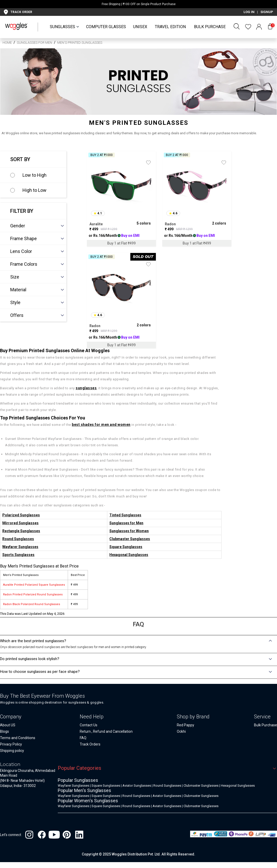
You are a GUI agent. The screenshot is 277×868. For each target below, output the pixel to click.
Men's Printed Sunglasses (80, 43)
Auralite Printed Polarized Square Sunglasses (34, 585)
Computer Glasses (106, 27)
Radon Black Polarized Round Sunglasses (32, 604)
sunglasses (86, 388)
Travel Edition (170, 27)
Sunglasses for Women (129, 531)
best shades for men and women (101, 425)
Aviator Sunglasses (137, 786)
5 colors (144, 223)
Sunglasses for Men (34, 43)
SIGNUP (267, 12)
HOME (7, 43)
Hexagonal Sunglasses (129, 555)
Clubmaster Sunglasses (130, 539)
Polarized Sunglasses (21, 515)
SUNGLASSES (62, 27)
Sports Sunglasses (18, 555)
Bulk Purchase (210, 27)
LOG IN (249, 12)
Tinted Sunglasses (125, 515)
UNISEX (140, 27)
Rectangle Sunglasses (21, 531)
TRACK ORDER (21, 12)
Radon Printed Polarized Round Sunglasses (33, 594)
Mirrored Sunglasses (20, 523)
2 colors (219, 223)
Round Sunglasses (18, 539)
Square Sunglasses (126, 547)
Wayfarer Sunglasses (20, 547)
